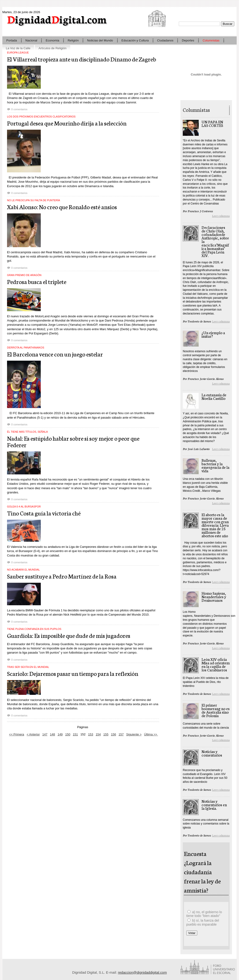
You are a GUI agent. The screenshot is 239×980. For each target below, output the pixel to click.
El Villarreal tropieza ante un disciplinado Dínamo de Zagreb (82, 59)
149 (60, 734)
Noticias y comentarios (212, 753)
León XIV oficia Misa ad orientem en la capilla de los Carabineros (216, 664)
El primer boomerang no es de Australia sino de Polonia (216, 710)
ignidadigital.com (57, 19)
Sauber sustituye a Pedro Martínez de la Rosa (62, 576)
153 (91, 734)
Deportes (188, 40)
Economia (52, 40)
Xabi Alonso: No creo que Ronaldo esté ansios (62, 207)
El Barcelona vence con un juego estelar (55, 354)
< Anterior (33, 734)
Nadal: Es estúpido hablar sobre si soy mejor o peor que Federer (73, 441)
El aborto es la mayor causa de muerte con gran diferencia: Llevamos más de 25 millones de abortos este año (215, 525)
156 (113, 734)
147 (45, 734)
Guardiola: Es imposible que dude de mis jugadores (69, 635)
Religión (73, 40)
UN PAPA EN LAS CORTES (212, 123)
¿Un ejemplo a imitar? (213, 334)
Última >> (151, 734)
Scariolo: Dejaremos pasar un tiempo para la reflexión (73, 673)
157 (121, 734)
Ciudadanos (165, 40)
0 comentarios (19, 109)
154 (98, 734)
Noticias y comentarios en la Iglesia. (214, 804)
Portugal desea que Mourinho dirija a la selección (67, 123)
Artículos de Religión (52, 48)
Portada (12, 40)
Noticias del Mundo (100, 40)
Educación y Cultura (135, 40)
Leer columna (221, 216)
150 (68, 734)
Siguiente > (134, 734)
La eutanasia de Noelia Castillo (214, 396)
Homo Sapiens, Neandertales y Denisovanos (214, 596)
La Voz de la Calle (18, 48)
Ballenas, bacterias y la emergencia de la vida (215, 465)
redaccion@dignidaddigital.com (142, 972)
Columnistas (211, 40)
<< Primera (17, 734)
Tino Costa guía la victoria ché (44, 513)
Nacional (32, 40)
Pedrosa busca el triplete (37, 281)
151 (75, 734)
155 (106, 734)
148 (52, 734)
